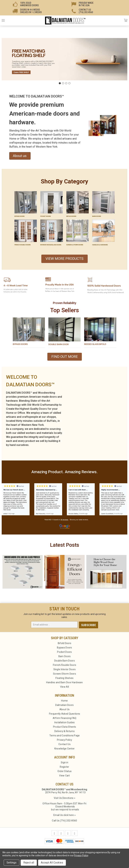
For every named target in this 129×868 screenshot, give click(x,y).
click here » (70, 815)
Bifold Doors (64, 643)
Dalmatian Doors (64, 705)
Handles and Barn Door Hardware (64, 682)
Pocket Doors (64, 652)
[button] (20, 154)
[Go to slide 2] (63, 83)
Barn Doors (65, 656)
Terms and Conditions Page (65, 735)
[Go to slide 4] (69, 83)
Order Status (64, 771)
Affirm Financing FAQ (65, 718)
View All (64, 686)
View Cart (64, 775)
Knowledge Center (64, 748)
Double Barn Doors (64, 660)
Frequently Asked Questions (64, 713)
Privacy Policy (64, 740)
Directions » (69, 798)
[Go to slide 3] (66, 83)
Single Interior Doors (65, 669)
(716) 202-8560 (69, 820)
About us (20, 156)
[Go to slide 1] (60, 83)
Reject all (29, 863)
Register (64, 766)
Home (64, 700)
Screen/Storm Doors (64, 673)
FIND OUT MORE (65, 357)
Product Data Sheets (64, 726)
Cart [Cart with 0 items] (126, 20)
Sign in (64, 762)
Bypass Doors (64, 647)
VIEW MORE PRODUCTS (64, 259)
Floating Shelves (64, 678)
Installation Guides (64, 722)
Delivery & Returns (64, 731)
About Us (64, 709)
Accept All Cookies (52, 863)
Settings (12, 863)
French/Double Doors (64, 665)
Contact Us (64, 744)
